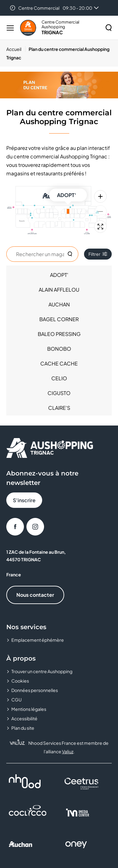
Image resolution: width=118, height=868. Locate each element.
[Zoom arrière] (100, 212)
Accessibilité (24, 718)
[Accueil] (16, 49)
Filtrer (98, 254)
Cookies (20, 681)
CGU (17, 700)
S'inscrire (24, 500)
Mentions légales (29, 709)
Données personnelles (35, 690)
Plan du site (23, 728)
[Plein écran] (100, 227)
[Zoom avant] (100, 196)
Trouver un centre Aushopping (42, 671)
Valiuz (68, 751)
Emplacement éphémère (38, 640)
